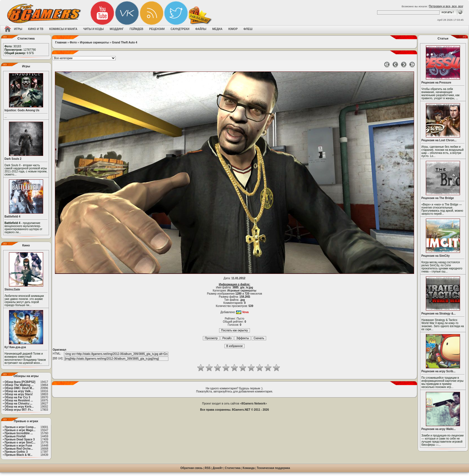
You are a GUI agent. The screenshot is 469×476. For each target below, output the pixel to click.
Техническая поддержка (274, 468)
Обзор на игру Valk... (19, 391)
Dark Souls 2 (13, 159)
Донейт (218, 468)
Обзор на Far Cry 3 (17, 397)
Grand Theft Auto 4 (124, 42)
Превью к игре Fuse (18, 446)
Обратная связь (191, 468)
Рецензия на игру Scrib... (438, 371)
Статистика (233, 468)
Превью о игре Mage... (20, 430)
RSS (208, 468)
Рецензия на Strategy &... (438, 314)
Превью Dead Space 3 (20, 439)
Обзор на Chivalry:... (18, 404)
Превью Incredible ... (19, 433)
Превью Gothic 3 (16, 452)
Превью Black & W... (18, 455)
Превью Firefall (15, 436)
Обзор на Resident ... (19, 400)
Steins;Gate (12, 289)
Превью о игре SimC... (20, 443)
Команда (249, 468)
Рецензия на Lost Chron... (439, 140)
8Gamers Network (253, 404)
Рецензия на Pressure (436, 83)
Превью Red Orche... (19, 449)
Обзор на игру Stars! (19, 394)
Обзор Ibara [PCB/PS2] (20, 382)
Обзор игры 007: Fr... (19, 410)
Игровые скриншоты (94, 42)
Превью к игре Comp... (20, 427)
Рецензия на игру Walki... (439, 429)
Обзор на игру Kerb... (19, 407)
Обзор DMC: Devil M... (19, 388)
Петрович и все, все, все (446, 6)
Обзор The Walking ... (19, 385)
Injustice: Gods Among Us (22, 110)
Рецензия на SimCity (436, 256)
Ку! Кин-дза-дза (15, 347)
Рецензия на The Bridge (438, 198)
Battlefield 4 (12, 217)
